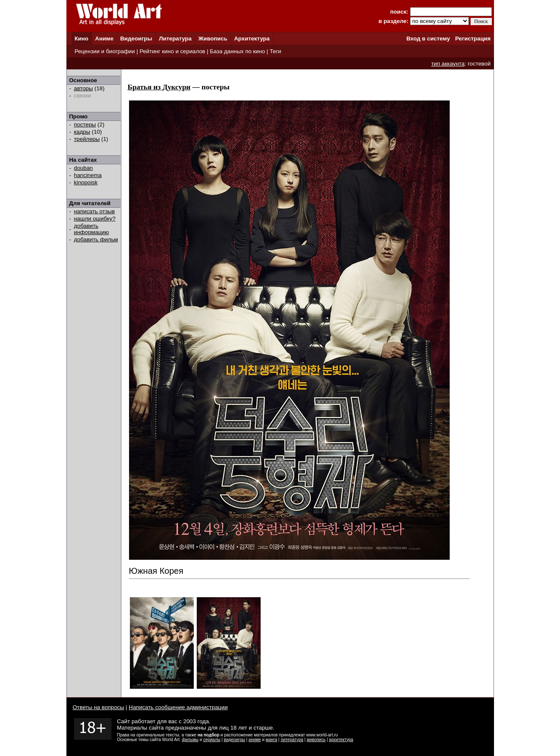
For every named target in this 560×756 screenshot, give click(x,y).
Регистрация (473, 39)
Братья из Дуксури (159, 87)
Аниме (104, 39)
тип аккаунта (448, 64)
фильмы (190, 740)
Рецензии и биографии (105, 51)
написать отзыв (95, 211)
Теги (275, 51)
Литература (175, 39)
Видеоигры (136, 39)
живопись (316, 740)
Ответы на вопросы (99, 707)
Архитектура (252, 39)
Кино (82, 39)
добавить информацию (92, 229)
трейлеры (87, 139)
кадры (82, 132)
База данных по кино (237, 51)
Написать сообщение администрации (178, 707)
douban (83, 168)
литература (292, 740)
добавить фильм (96, 239)
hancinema (88, 175)
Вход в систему (428, 39)
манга (271, 740)
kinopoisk (86, 182)
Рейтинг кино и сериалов (172, 51)
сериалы (212, 740)
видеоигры (235, 740)
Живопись (213, 39)
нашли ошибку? (95, 219)
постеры (85, 125)
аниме (255, 740)
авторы (84, 88)
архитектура (341, 740)
